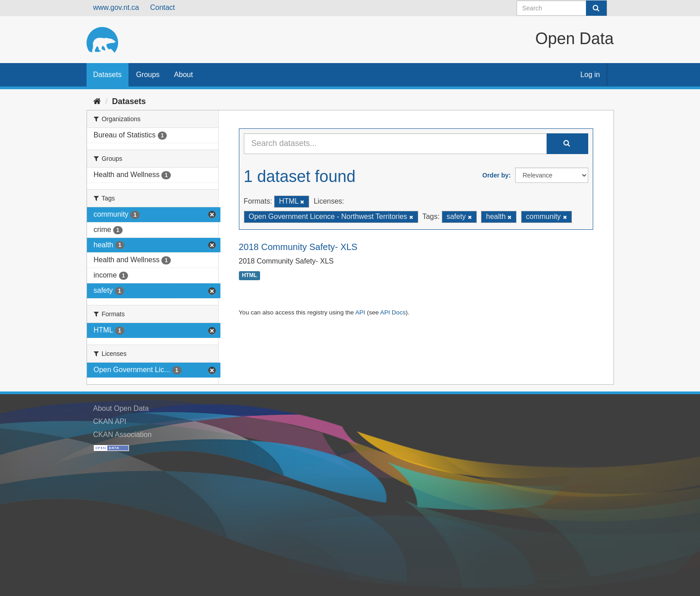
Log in (590, 75)
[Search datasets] (562, 8)
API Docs (393, 312)
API (360, 312)
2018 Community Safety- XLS (298, 247)
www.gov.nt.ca (116, 7)
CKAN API (110, 421)
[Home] (97, 101)
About (183, 75)
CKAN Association (123, 434)
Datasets (108, 75)
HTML (249, 276)
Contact (162, 7)
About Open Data (121, 408)
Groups (148, 75)
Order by (495, 175)
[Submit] (596, 8)
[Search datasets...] (395, 144)
